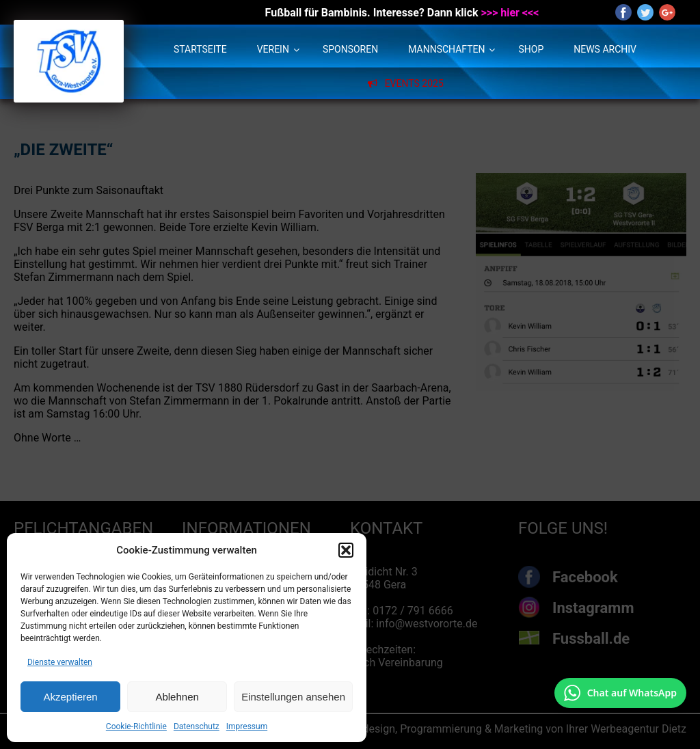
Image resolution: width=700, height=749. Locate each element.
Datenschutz (197, 726)
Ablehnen (177, 697)
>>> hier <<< (510, 13)
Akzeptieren (70, 697)
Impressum (247, 726)
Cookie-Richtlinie (136, 726)
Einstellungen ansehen (293, 697)
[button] (346, 550)
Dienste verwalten (60, 662)
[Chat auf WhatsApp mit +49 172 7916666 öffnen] (620, 693)
